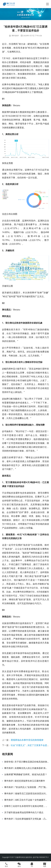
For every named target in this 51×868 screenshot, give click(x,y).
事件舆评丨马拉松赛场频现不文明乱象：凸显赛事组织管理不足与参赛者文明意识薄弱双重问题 (27, 819)
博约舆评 (15, 36)
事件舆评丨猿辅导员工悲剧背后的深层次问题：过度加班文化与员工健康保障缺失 (27, 794)
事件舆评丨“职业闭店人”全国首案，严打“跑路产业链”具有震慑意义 (27, 787)
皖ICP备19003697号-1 (41, 857)
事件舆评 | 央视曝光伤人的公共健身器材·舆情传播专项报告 (27, 768)
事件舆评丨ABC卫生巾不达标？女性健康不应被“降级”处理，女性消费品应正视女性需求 (27, 800)
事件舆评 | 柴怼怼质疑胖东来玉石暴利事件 (25, 781)
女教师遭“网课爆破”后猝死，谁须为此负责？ (26, 775)
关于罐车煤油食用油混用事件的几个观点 (24, 813)
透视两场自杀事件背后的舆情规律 (27, 740)
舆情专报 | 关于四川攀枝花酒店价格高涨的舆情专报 (27, 762)
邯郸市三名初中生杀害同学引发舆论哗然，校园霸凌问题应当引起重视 (27, 806)
